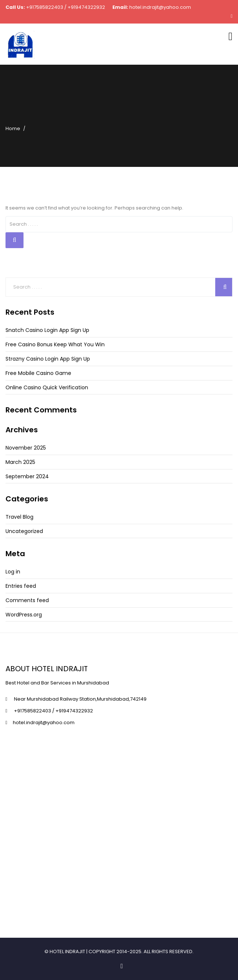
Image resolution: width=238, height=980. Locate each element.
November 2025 (26, 448)
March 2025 (20, 462)
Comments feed (27, 600)
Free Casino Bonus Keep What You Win (55, 344)
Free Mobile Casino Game (38, 373)
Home (13, 128)
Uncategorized (24, 531)
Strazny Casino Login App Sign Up (48, 359)
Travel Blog (19, 517)
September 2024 (27, 476)
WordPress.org (24, 615)
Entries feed (21, 586)
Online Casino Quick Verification (47, 387)
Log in (13, 572)
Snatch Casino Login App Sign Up (47, 330)
